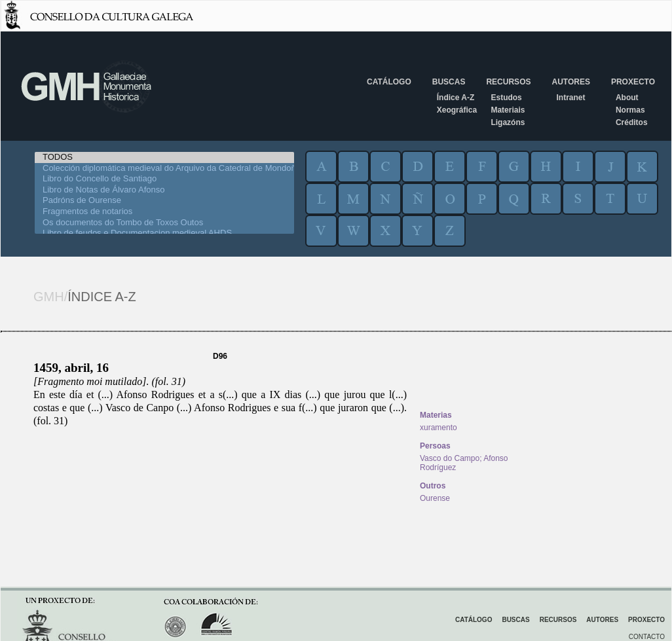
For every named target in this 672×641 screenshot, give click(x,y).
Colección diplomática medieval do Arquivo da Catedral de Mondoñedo (164, 169)
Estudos (506, 98)
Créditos (632, 122)
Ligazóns (508, 122)
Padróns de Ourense (164, 201)
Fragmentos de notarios (164, 212)
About (627, 98)
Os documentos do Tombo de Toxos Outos (164, 223)
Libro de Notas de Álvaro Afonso (164, 190)
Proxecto (633, 82)
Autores (570, 82)
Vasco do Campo (450, 458)
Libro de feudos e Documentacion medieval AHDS (164, 233)
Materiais (508, 110)
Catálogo (389, 82)
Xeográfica (457, 110)
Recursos (508, 82)
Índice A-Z (456, 98)
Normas (630, 110)
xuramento (439, 428)
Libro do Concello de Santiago (164, 179)
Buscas (449, 82)
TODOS (164, 157)
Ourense (435, 498)
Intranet (570, 98)
